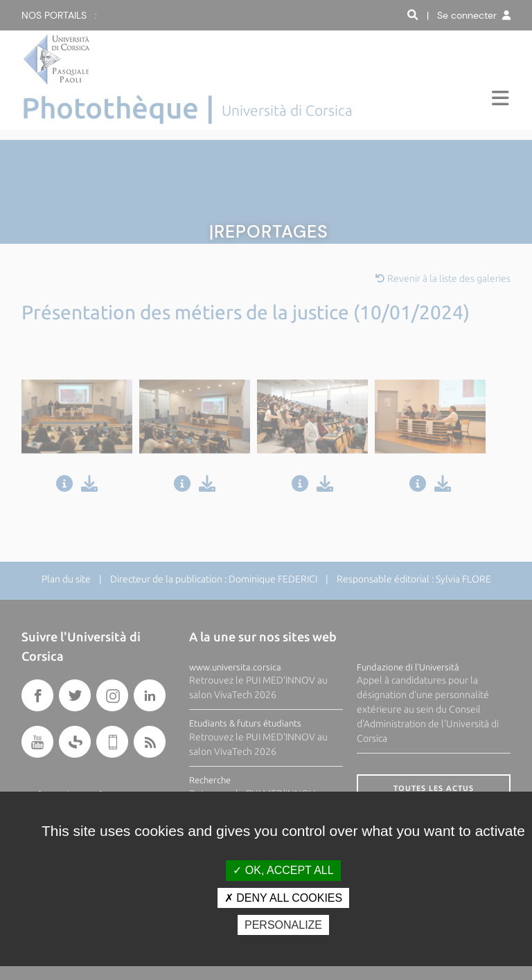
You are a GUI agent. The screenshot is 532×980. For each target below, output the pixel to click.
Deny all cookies (283, 898)
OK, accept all (283, 870)
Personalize (283, 925)
